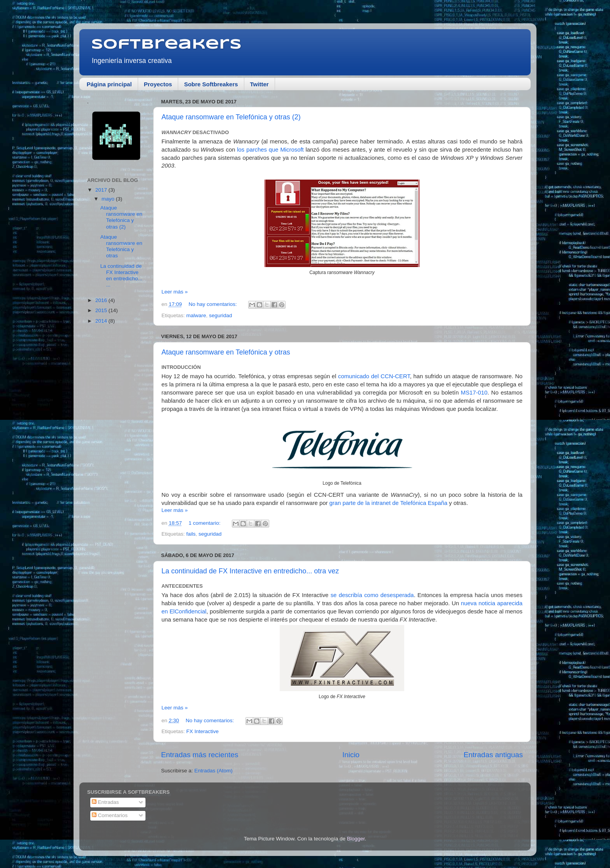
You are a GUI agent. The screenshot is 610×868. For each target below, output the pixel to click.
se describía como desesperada (372, 595)
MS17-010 (474, 393)
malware (196, 315)
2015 (102, 310)
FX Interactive (202, 731)
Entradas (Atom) (214, 771)
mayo (109, 199)
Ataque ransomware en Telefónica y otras (226, 352)
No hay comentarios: (214, 304)
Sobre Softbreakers (211, 84)
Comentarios (110, 815)
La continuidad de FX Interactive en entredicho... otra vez (250, 571)
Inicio (351, 755)
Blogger (356, 839)
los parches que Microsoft (270, 150)
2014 (102, 321)
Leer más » (175, 292)
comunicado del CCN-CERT (374, 376)
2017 (102, 190)
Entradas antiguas (493, 755)
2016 (102, 300)
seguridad (220, 315)
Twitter (259, 84)
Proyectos (158, 84)
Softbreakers (166, 45)
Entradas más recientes (200, 755)
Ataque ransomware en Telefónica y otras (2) (231, 117)
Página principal (109, 84)
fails (191, 534)
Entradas (105, 802)
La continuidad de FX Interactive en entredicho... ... (121, 276)
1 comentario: (205, 523)
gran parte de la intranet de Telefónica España (388, 503)
